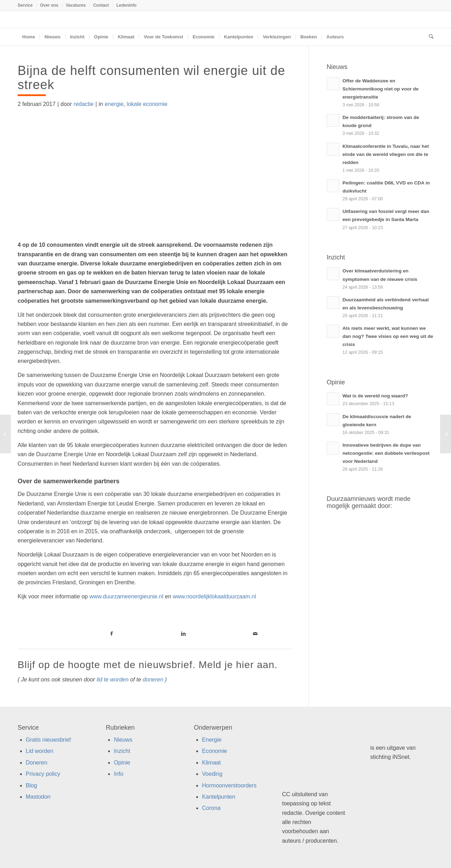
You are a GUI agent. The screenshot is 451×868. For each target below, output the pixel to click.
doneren (153, 680)
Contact (101, 5)
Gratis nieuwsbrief (48, 740)
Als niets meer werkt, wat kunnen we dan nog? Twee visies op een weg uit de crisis (388, 336)
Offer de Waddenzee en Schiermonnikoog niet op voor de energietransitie (381, 89)
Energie (212, 740)
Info (119, 774)
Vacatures (76, 5)
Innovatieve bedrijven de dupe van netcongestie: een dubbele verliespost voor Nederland (386, 453)
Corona (211, 808)
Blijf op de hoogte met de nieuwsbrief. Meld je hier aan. (148, 665)
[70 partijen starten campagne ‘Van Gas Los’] (446, 434)
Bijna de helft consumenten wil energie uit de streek (151, 78)
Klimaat (211, 763)
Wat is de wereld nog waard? (375, 396)
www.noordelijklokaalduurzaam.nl (214, 596)
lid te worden (113, 680)
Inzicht (122, 751)
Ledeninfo (126, 5)
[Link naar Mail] (255, 634)
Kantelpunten (218, 797)
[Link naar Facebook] (111, 634)
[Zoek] (429, 37)
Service (25, 5)
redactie (84, 104)
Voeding (212, 774)
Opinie (122, 763)
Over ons (49, 5)
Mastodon (38, 797)
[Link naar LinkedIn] (183, 634)
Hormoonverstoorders (229, 785)
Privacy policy (43, 774)
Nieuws (123, 740)
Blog (31, 785)
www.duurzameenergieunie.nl (126, 596)
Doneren (36, 763)
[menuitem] (27, 5)
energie (114, 104)
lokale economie (147, 104)
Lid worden (39, 751)
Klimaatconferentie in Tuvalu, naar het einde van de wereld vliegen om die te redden (386, 154)
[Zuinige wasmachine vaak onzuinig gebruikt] (5, 434)
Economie (214, 751)
